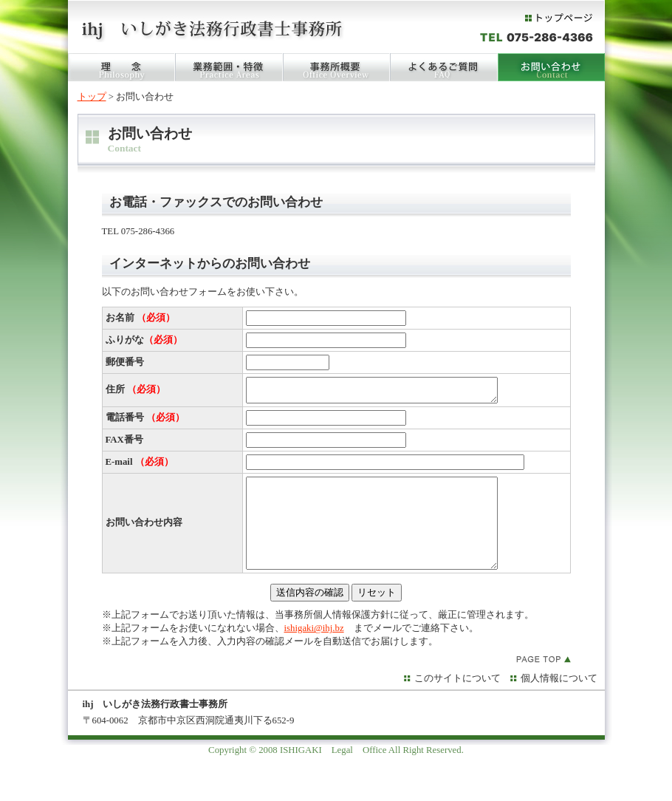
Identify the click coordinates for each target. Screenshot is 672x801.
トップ (92, 97)
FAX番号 (124, 444)
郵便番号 (125, 362)
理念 (121, 67)
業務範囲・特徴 (229, 67)
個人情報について (559, 701)
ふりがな (144, 340)
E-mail (140, 466)
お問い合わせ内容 (144, 536)
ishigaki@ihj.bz (314, 650)
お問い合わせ (551, 67)
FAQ (444, 67)
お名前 (140, 318)
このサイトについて (457, 701)
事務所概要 (336, 67)
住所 (136, 392)
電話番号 (145, 422)
